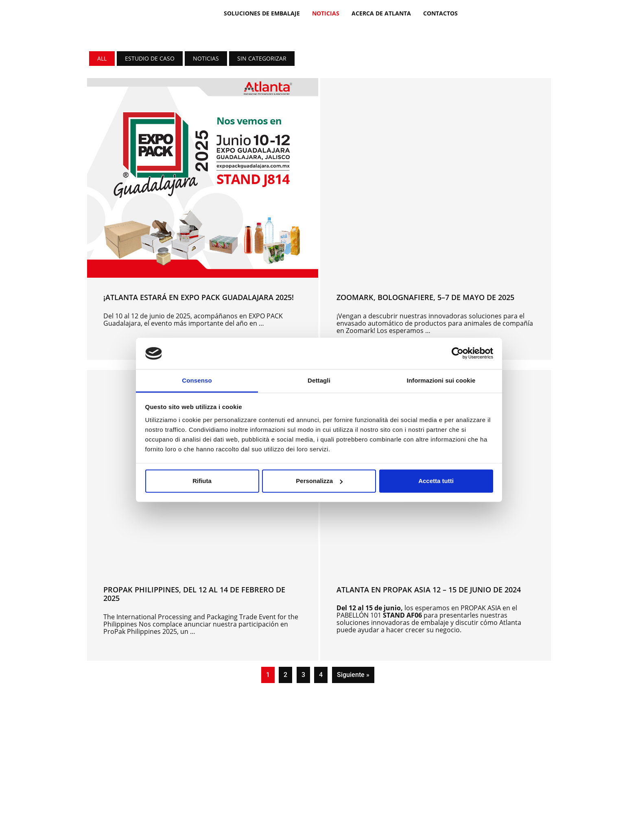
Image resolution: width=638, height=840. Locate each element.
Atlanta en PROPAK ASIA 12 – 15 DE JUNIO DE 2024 (429, 590)
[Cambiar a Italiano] (475, 13)
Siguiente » (353, 675)
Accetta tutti (436, 481)
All (102, 58)
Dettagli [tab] (319, 380)
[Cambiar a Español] (506, 13)
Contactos (440, 13)
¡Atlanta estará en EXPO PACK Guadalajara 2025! (199, 297)
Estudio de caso (150, 58)
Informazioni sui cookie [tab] (441, 380)
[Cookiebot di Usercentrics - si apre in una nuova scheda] (458, 353)
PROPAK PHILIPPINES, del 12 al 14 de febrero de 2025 (194, 594)
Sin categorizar (262, 58)
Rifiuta (202, 481)
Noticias (326, 13)
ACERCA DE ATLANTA (381, 13)
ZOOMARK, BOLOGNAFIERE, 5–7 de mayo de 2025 (425, 297)
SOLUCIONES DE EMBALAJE (262, 13)
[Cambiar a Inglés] (490, 13)
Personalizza (319, 481)
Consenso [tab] (197, 380)
